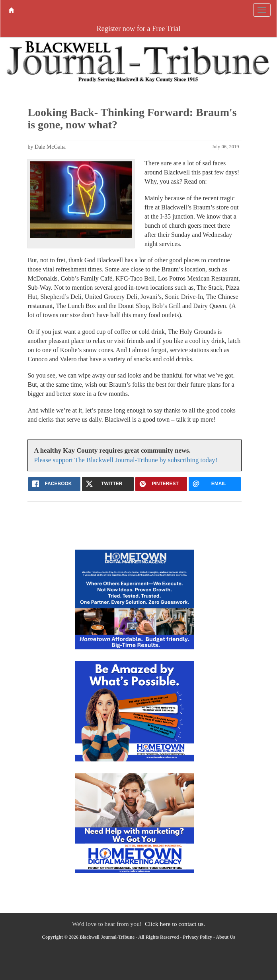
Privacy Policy (197, 937)
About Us (225, 937)
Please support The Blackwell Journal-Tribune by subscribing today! (126, 460)
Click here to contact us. (175, 924)
